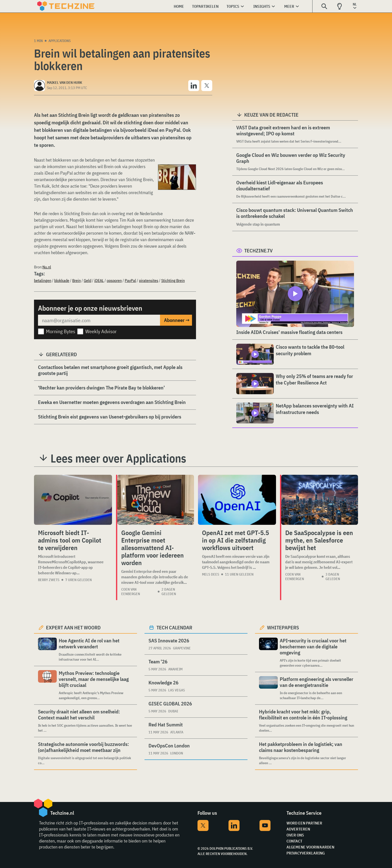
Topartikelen (205, 6)
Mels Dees (211, 574)
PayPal (130, 280)
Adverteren (298, 829)
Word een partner (304, 823)
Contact (294, 841)
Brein (76, 280)
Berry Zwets (49, 580)
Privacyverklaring (306, 853)
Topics (233, 6)
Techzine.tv (258, 251)
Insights (262, 6)
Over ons (295, 835)
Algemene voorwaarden (310, 847)
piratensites (149, 280)
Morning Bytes (61, 331)
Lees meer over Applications (118, 458)
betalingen (43, 280)
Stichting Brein (173, 280)
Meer (289, 6)
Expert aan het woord (73, 627)
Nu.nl (47, 267)
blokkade (62, 280)
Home (179, 6)
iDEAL (99, 280)
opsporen (114, 280)
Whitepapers (283, 627)
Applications (60, 41)
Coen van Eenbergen (131, 592)
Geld (87, 280)
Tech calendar (174, 627)
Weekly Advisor (101, 331)
